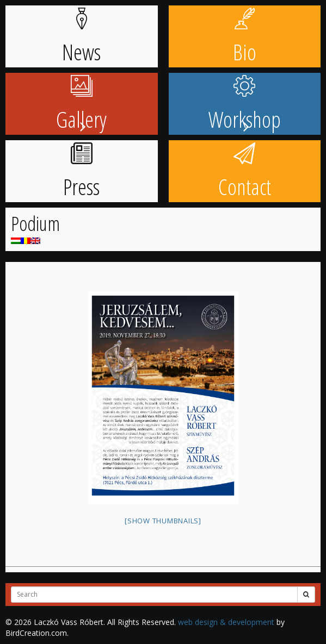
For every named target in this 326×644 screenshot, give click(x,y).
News (81, 37)
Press (81, 172)
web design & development (226, 622)
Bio (245, 37)
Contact (245, 172)
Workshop (245, 105)
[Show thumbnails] (163, 521)
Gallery (81, 105)
